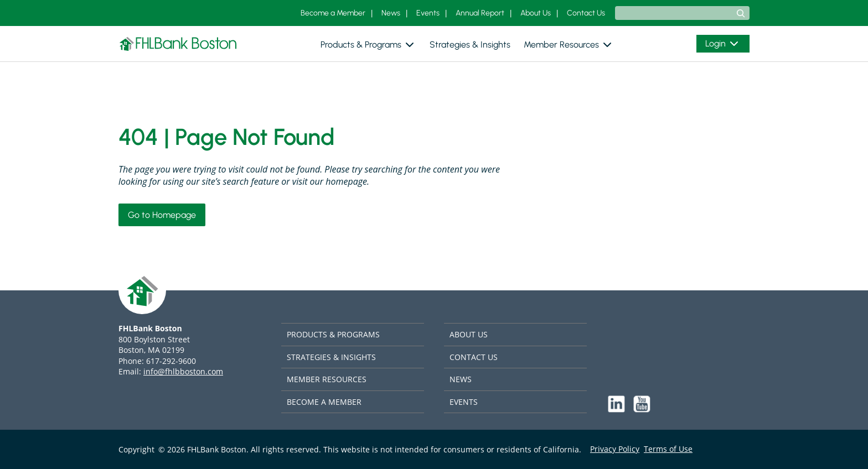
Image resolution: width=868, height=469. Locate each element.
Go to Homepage (162, 215)
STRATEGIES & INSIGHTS (331, 357)
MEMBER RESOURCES (327, 379)
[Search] (741, 13)
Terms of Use (668, 449)
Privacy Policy (615, 449)
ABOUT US (469, 334)
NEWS (461, 379)
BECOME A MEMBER (324, 402)
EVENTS (464, 402)
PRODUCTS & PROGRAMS (333, 334)
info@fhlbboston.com (183, 371)
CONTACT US (474, 357)
